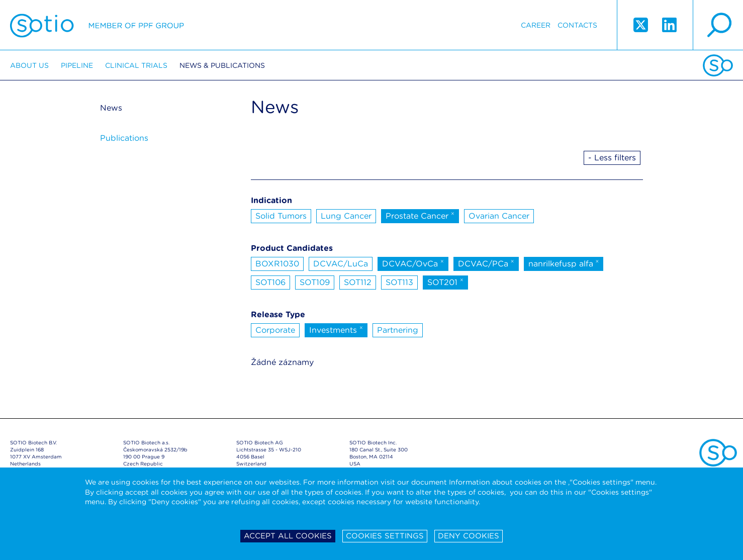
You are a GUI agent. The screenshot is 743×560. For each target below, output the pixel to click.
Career (536, 25)
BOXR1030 (277, 264)
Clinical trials (136, 65)
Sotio (97, 25)
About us (29, 65)
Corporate (275, 330)
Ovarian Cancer (499, 216)
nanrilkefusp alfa (564, 263)
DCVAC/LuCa (341, 264)
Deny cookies (469, 536)
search (718, 25)
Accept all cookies (288, 536)
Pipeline (77, 65)
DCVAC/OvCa (413, 263)
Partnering (398, 330)
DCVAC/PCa (486, 263)
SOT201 (445, 282)
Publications (124, 138)
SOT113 (399, 282)
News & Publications (222, 65)
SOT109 (315, 282)
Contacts (577, 25)
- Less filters (612, 158)
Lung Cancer (346, 216)
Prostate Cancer (420, 215)
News (111, 108)
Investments (336, 329)
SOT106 (270, 282)
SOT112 (358, 282)
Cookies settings (385, 536)
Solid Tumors (281, 216)
